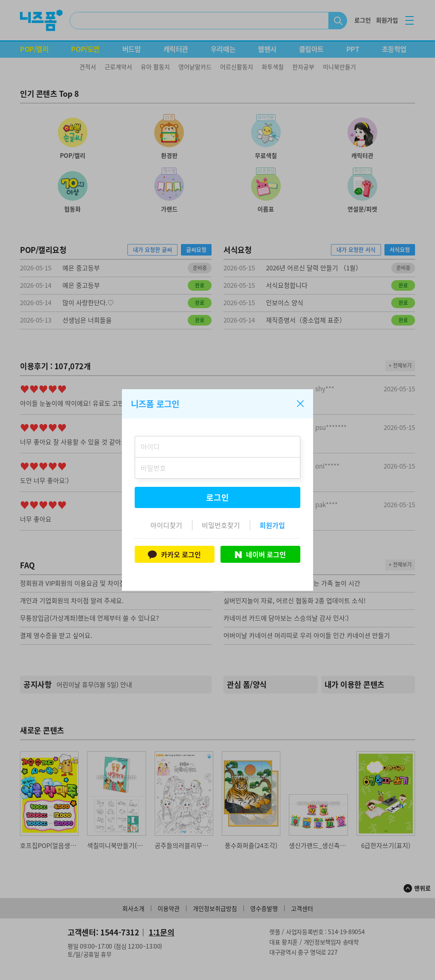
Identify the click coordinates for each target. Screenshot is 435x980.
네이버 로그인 (260, 554)
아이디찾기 (166, 525)
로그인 (217, 497)
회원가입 (272, 525)
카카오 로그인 (174, 554)
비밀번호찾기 (221, 525)
